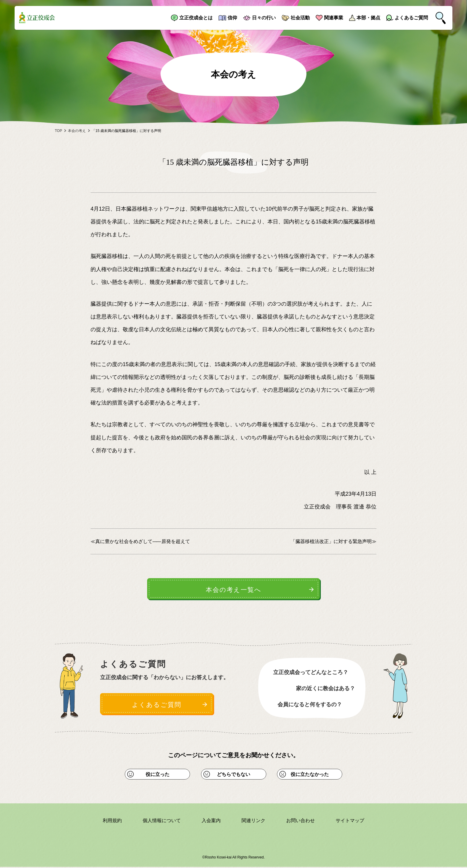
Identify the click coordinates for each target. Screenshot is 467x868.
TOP (58, 131)
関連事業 (334, 18)
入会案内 (211, 821)
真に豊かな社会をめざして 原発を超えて (143, 541)
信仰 (232, 18)
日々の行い (264, 18)
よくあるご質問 (411, 18)
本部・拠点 (368, 18)
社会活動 (300, 18)
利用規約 (112, 821)
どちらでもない (233, 775)
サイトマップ (350, 821)
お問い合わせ (301, 821)
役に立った (158, 775)
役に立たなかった (310, 775)
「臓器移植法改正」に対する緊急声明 (331, 541)
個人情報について (162, 821)
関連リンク (253, 821)
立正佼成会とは (196, 18)
